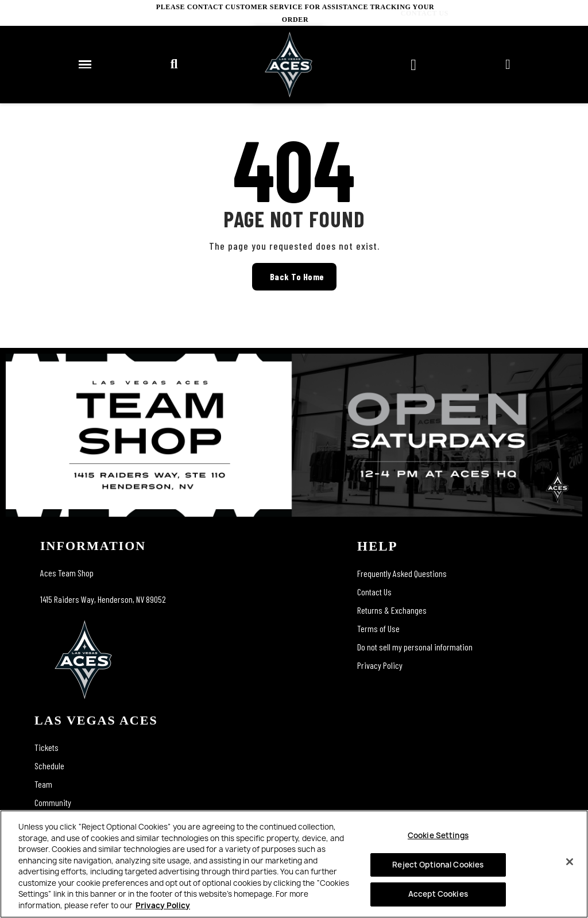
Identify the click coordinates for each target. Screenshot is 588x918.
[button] (174, 64)
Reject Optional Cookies (438, 865)
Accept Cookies (438, 894)
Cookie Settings (438, 835)
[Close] (570, 862)
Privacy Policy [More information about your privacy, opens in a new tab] (163, 905)
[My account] (508, 64)
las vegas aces (96, 720)
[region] (294, 864)
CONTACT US (564, 13)
